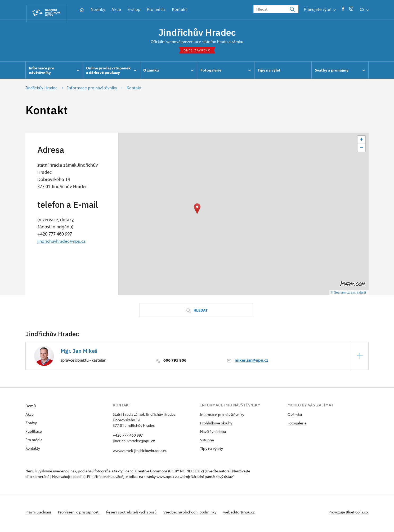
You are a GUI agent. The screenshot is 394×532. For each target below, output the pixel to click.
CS (364, 9)
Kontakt (179, 9)
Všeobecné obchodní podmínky (198, 514)
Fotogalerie (297, 425)
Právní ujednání (39, 514)
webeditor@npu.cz (249, 514)
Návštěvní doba (213, 434)
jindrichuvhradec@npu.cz (62, 243)
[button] (197, 211)
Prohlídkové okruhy (216, 425)
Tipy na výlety (212, 451)
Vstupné (207, 442)
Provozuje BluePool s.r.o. (349, 514)
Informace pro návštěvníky (222, 417)
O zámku (295, 417)
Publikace (34, 434)
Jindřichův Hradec (197, 33)
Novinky (98, 9)
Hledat (197, 313)
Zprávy (31, 425)
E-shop (134, 9)
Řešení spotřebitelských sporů (137, 514)
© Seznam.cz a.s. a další (348, 295)
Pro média (156, 9)
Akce (116, 9)
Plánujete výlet (320, 9)
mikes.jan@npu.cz (251, 363)
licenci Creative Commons (145, 473)
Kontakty (33, 451)
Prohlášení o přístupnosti (82, 514)
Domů (31, 408)
